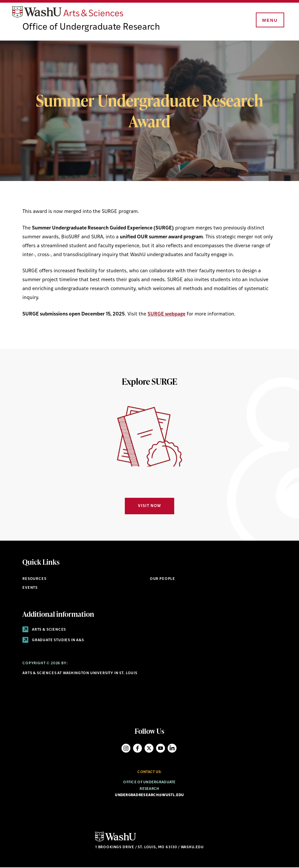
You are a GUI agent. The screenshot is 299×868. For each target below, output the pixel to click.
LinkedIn (172, 748)
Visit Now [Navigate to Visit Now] (149, 507)
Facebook (137, 748)
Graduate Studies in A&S (53, 641)
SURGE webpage (166, 315)
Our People (163, 579)
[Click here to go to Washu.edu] (116, 841)
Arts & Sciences (44, 630)
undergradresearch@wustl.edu (150, 796)
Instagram (126, 748)
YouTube (161, 748)
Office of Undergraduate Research (92, 28)
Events (30, 589)
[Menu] (269, 20)
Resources (34, 579)
